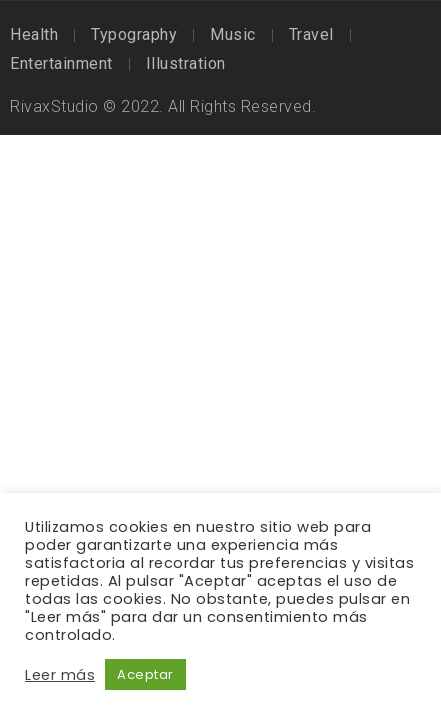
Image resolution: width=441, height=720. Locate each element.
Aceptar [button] (145, 674)
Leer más (60, 675)
